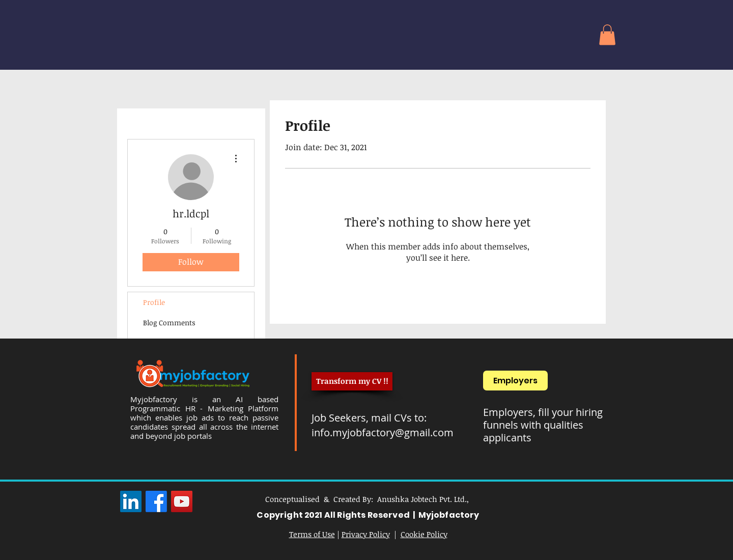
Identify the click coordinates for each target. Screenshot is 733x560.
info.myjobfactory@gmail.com (383, 432)
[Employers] (515, 381)
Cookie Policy (424, 534)
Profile (154, 302)
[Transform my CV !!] (352, 381)
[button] (607, 35)
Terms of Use (312, 534)
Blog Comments (169, 323)
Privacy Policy (366, 534)
